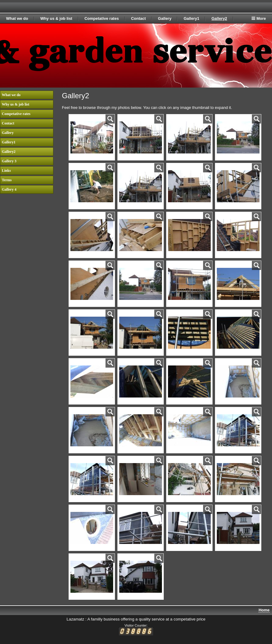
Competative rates (102, 18)
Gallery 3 (9, 161)
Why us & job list (56, 18)
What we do (17, 18)
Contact (138, 18)
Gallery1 (191, 18)
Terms (7, 180)
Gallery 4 (9, 189)
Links (6, 171)
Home (264, 610)
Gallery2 (219, 18)
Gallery (165, 18)
